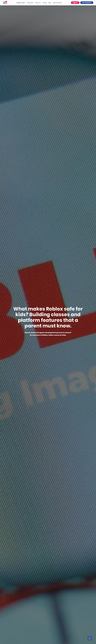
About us (38, 3)
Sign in (75, 3)
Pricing (45, 3)
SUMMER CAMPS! (21, 3)
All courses (30, 3)
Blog (50, 3)
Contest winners (57, 3)
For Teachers (87, 3)
